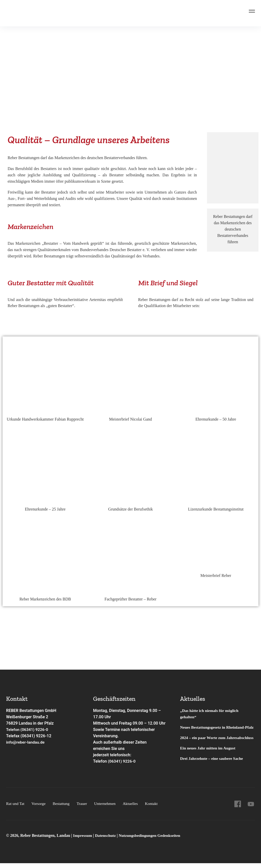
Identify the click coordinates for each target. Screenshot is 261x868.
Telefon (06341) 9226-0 (28, 730)
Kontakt (154, 809)
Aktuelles (133, 809)
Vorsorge (39, 809)
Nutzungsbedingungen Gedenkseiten (152, 841)
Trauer (83, 809)
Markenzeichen (28, 243)
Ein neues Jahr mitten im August (208, 761)
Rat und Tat (15, 809)
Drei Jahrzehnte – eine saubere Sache (212, 771)
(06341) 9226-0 (122, 761)
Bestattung (62, 809)
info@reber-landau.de (26, 742)
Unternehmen (107, 809)
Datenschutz (106, 841)
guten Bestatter (60, 306)
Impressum (83, 841)
